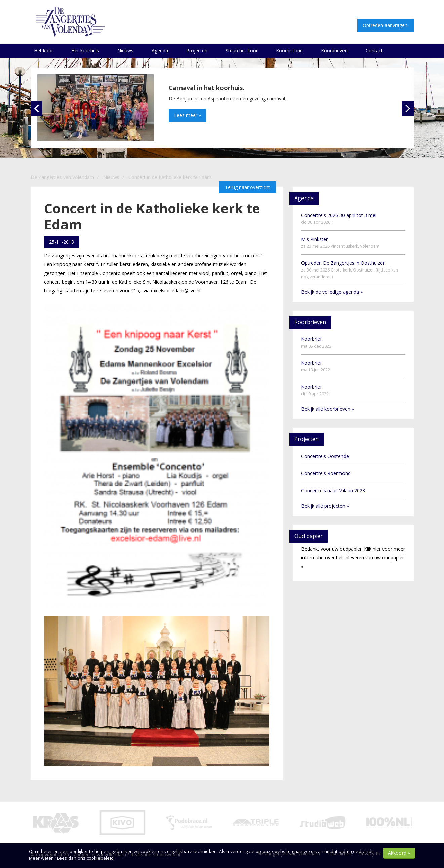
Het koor (44, 51)
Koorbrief (316, 342)
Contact (374, 51)
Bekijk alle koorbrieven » (328, 409)
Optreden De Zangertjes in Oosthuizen (350, 270)
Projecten (197, 51)
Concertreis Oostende (325, 456)
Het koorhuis (85, 51)
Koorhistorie (289, 51)
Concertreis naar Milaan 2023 (333, 490)
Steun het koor (242, 51)
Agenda (160, 51)
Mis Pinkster (340, 242)
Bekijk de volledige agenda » (332, 292)
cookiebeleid (100, 858)
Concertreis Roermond (326, 473)
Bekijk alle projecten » (325, 506)
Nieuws (125, 51)
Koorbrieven (334, 51)
